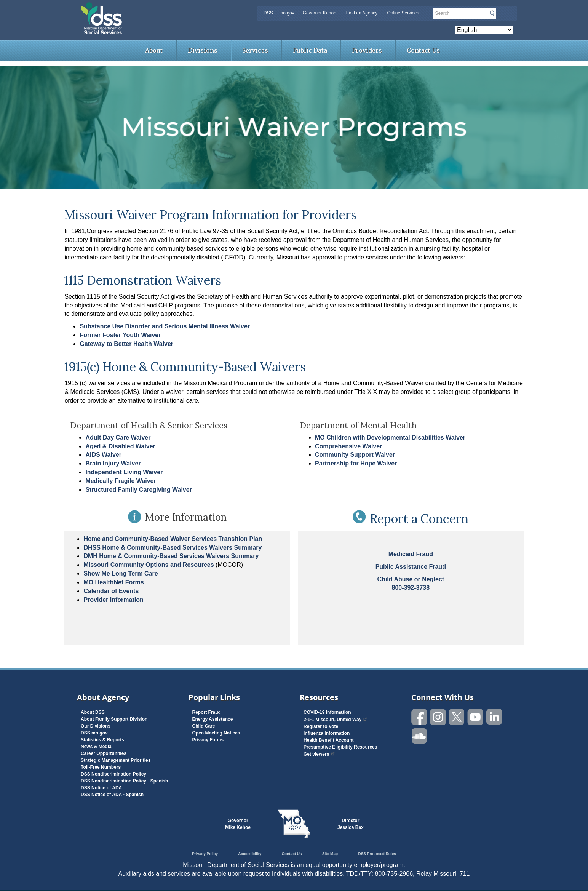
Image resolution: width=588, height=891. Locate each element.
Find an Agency (362, 13)
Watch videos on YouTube (476, 717)
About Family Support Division (114, 719)
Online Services (403, 13)
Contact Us (423, 50)
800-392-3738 (411, 588)
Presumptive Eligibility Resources (340, 747)
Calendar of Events (111, 591)
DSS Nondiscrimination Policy (113, 774)
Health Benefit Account (329, 740)
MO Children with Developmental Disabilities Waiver (390, 438)
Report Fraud (207, 712)
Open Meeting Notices (216, 733)
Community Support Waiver (355, 455)
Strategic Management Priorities (116, 760)
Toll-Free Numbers (101, 767)
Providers (367, 50)
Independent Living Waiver (124, 472)
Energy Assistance (213, 719)
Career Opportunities (104, 753)
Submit (492, 13)
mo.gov (287, 13)
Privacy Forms (208, 740)
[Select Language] (484, 30)
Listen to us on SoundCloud (420, 735)
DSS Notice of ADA (101, 788)
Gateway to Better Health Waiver (126, 344)
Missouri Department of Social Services (155, 8)
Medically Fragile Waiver (121, 481)
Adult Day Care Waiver (118, 438)
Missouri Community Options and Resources (149, 565)
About (154, 50)
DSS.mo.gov (94, 733)
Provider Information (113, 600)
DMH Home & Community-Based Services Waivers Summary (171, 556)
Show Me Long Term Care (121, 573)
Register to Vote (321, 726)
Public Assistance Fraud (411, 567)
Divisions (203, 50)
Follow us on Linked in (494, 717)
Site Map (330, 854)
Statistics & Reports (102, 740)
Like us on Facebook (420, 717)
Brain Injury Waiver (113, 463)
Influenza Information (327, 733)
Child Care (204, 726)
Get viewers (320, 754)
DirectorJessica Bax (351, 824)
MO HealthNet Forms (113, 582)
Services (255, 50)
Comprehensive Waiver (348, 446)
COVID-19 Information (327, 712)
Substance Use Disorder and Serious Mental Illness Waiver (165, 326)
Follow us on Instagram (438, 717)
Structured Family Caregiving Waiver (138, 490)
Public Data (310, 50)
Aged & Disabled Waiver (120, 446)
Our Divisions (96, 726)
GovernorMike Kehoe (238, 824)
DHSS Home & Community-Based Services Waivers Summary (173, 548)
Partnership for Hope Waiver (356, 463)
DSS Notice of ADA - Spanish (112, 795)
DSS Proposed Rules (377, 854)
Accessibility (250, 854)
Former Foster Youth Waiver (120, 335)
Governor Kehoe (320, 13)
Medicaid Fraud (411, 554)
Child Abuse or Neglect (411, 579)
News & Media (96, 747)
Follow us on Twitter (457, 717)
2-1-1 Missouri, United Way (336, 720)
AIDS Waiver (103, 455)
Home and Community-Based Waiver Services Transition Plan (173, 539)
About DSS (93, 712)
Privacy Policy (205, 854)
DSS (268, 13)
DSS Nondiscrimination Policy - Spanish (124, 781)
